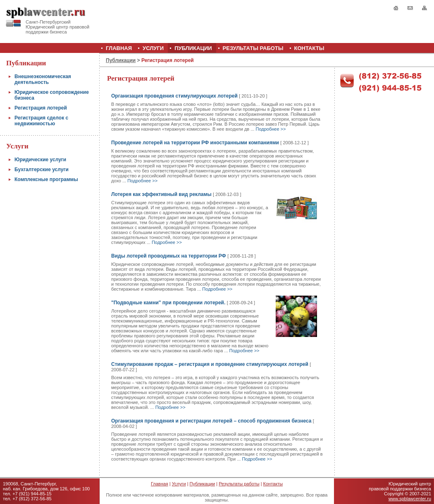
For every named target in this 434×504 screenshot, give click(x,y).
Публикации (121, 60)
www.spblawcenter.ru (410, 499)
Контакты (273, 484)
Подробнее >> (271, 129)
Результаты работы (239, 484)
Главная (160, 484)
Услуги (179, 484)
